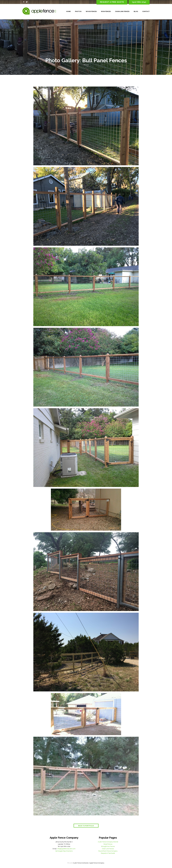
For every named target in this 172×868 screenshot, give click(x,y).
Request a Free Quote (108, 853)
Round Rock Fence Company (108, 851)
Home (68, 11)
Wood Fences (91, 11)
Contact (146, 11)
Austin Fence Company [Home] (108, 842)
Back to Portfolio (86, 826)
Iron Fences (106, 11)
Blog (136, 11)
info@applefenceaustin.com (66, 849)
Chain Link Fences (122, 11)
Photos (78, 11)
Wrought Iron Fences (108, 846)
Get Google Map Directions (64, 851)
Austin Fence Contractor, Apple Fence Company (89, 863)
